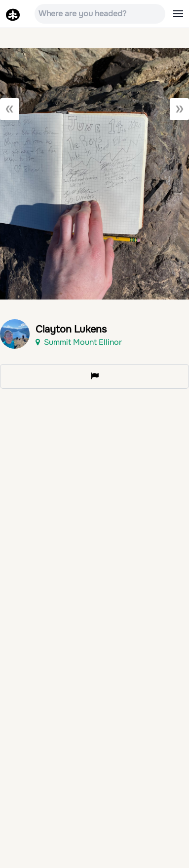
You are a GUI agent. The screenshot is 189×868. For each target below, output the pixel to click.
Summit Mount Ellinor (79, 342)
